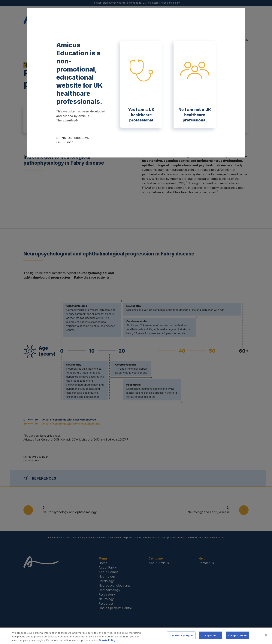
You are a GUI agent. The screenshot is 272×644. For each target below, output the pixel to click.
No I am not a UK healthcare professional (195, 92)
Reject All (211, 636)
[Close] (266, 636)
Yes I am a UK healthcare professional (141, 91)
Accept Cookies (237, 636)
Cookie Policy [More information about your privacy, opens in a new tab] (107, 641)
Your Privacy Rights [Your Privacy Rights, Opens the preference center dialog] (181, 636)
